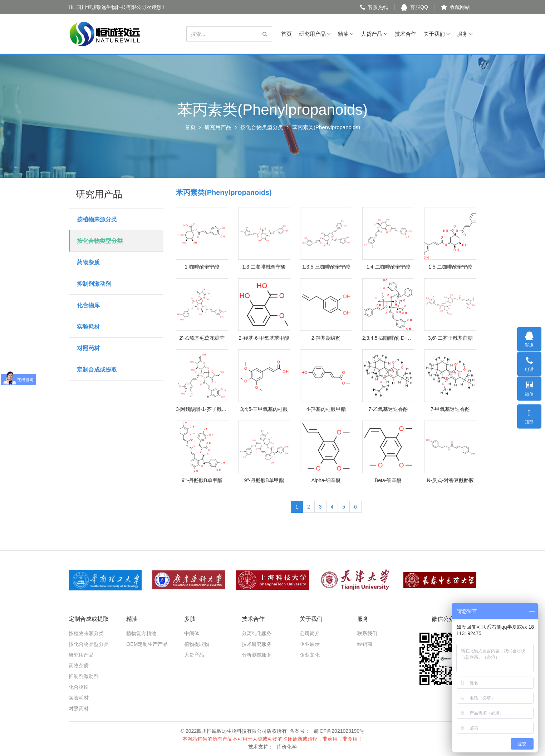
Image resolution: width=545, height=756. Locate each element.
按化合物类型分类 (262, 127)
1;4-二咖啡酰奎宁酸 (388, 267)
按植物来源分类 (97, 219)
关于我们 (437, 34)
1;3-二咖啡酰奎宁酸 (264, 267)
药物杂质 (88, 262)
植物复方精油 (141, 633)
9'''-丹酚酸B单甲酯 (202, 480)
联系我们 (367, 633)
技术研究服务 (257, 644)
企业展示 (310, 644)
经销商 (365, 644)
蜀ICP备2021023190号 (339, 731)
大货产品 (374, 34)
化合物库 (88, 305)
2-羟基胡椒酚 (326, 338)
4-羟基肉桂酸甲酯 (326, 409)
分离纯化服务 (257, 633)
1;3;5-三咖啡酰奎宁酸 (326, 267)
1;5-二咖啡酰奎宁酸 (450, 267)
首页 (286, 34)
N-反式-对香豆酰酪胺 (450, 480)
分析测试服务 (257, 655)
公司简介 (310, 633)
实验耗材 (88, 327)
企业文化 (310, 655)
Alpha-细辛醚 (326, 480)
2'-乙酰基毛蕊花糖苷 (202, 338)
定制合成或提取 (97, 370)
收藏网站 (455, 7)
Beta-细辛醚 (388, 480)
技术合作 (406, 34)
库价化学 (287, 747)
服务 (465, 34)
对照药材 (88, 348)
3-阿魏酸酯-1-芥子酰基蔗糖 (202, 409)
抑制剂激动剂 (94, 284)
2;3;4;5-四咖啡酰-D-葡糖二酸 (388, 338)
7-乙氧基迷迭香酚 (388, 409)
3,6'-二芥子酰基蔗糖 (450, 338)
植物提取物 (197, 644)
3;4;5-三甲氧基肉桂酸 (264, 409)
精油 (346, 34)
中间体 (192, 633)
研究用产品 (315, 34)
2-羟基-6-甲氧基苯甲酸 (264, 338)
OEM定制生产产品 (147, 644)
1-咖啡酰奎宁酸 (202, 267)
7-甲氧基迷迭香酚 (450, 409)
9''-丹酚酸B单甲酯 (264, 480)
